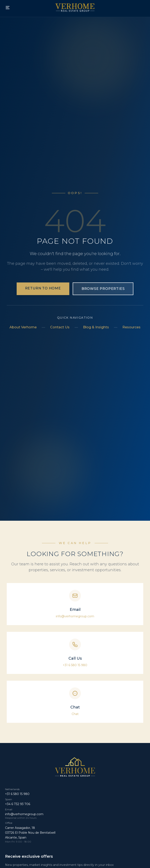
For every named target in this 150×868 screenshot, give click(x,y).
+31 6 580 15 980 (75, 665)
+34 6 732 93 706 (18, 804)
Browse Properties (103, 289)
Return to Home (43, 288)
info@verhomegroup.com (75, 616)
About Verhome (23, 327)
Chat (75, 714)
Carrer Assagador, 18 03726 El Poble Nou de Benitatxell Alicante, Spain (30, 833)
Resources (131, 327)
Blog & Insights (96, 327)
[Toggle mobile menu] (8, 8)
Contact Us (60, 327)
